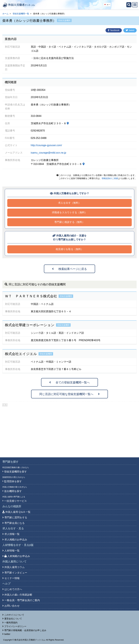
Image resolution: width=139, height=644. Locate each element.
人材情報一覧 (12, 551)
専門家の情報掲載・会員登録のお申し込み (25, 630)
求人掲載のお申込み (16, 540)
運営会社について (13, 619)
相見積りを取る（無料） (69, 249)
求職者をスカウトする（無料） (69, 212)
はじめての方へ (13, 589)
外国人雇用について (14, 562)
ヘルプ (6, 584)
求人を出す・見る (13, 529)
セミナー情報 (12, 578)
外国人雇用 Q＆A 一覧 (18, 512)
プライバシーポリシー (15, 626)
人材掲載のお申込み (17, 556)
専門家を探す (10, 462)
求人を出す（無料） (69, 203)
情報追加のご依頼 (110, 178)
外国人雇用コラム (15, 567)
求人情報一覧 (12, 534)
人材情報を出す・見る (18, 545)
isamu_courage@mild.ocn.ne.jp (48, 153)
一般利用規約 (11, 623)
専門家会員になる (15, 523)
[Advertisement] (69, 431)
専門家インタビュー (16, 573)
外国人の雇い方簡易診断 (18, 595)
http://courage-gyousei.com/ (46, 145)
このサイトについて (14, 615)
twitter (7, 634)
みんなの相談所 (12, 506)
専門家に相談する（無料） (69, 222)
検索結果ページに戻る (69, 269)
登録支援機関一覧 (21, 14)
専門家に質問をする (16, 517)
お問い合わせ (12, 606)
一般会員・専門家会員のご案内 (22, 600)
